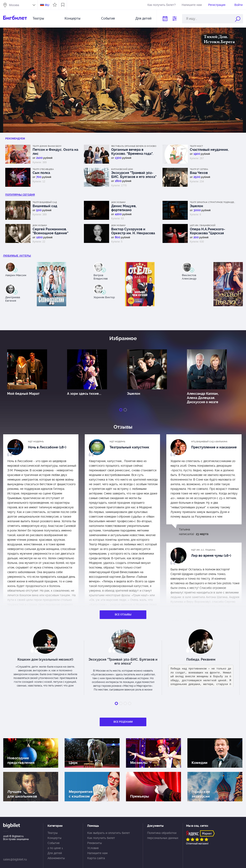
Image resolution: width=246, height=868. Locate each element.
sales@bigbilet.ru (15, 859)
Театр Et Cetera (199, 169)
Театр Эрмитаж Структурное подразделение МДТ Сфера (213, 202)
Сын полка (41, 173)
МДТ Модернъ (36, 442)
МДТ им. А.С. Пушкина (203, 550)
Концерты (72, 18)
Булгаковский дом (122, 169)
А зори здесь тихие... (84, 394)
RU (47, 5)
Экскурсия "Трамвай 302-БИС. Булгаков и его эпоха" (134, 175)
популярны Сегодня (20, 195)
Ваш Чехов (199, 173)
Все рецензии (123, 722)
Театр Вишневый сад (45, 202)
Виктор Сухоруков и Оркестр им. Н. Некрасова (133, 231)
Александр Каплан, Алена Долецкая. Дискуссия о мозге (203, 398)
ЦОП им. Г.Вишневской (203, 225)
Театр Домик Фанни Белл (47, 146)
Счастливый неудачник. (209, 150)
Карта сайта (96, 858)
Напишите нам (192, 5)
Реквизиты (95, 843)
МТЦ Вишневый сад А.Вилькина (209, 442)
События (108, 18)
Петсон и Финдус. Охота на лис (55, 152)
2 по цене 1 (55, 848)
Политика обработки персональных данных (163, 835)
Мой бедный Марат (23, 394)
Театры (38, 18)
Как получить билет (101, 838)
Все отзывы (123, 615)
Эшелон (196, 206)
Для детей (143, 18)
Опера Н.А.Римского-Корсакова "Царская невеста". (208, 231)
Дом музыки (118, 202)
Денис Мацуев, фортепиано (124, 208)
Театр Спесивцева (43, 169)
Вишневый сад (45, 206)
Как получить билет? (161, 5)
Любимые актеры (17, 256)
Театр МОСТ (196, 146)
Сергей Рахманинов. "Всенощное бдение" (50, 231)
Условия (93, 848)
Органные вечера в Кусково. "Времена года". (132, 152)
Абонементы (56, 858)
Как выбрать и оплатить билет (109, 833)
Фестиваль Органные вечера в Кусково (134, 146)
